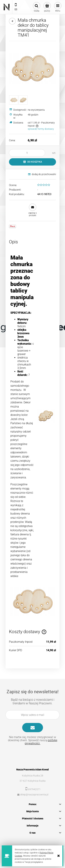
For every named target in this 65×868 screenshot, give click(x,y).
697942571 (34, 789)
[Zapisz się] (33, 728)
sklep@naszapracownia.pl (34, 795)
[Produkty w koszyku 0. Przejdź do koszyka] (47, 7)
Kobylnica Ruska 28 (33, 776)
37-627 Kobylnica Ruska (33, 781)
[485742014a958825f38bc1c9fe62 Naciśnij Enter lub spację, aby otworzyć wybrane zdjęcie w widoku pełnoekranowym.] (32, 68)
